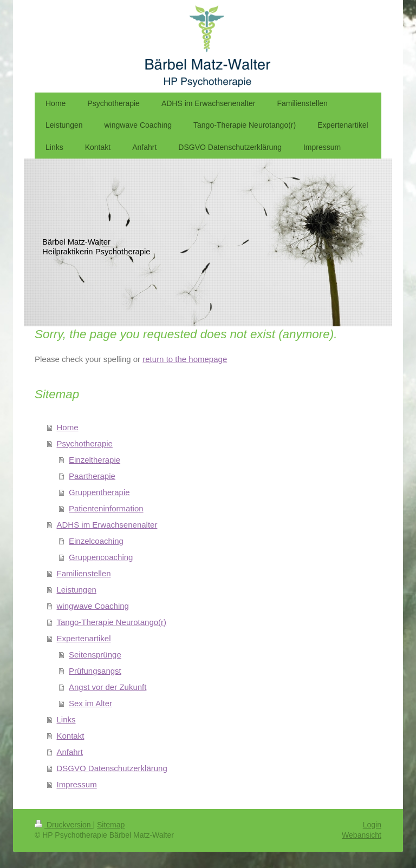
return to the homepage (185, 359)
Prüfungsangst (95, 671)
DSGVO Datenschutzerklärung (112, 768)
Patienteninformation (106, 508)
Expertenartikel (84, 638)
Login (372, 825)
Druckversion (64, 825)
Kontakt (71, 736)
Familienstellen (84, 573)
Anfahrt (70, 752)
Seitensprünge (95, 655)
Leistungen (77, 590)
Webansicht (362, 835)
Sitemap (111, 825)
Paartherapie (92, 476)
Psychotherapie (85, 443)
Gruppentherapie (99, 492)
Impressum (77, 784)
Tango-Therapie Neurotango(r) (112, 622)
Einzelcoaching (96, 541)
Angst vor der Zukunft (108, 687)
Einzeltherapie (95, 460)
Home (68, 427)
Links (66, 719)
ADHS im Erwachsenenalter (107, 525)
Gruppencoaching (101, 557)
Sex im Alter (90, 703)
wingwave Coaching (93, 606)
